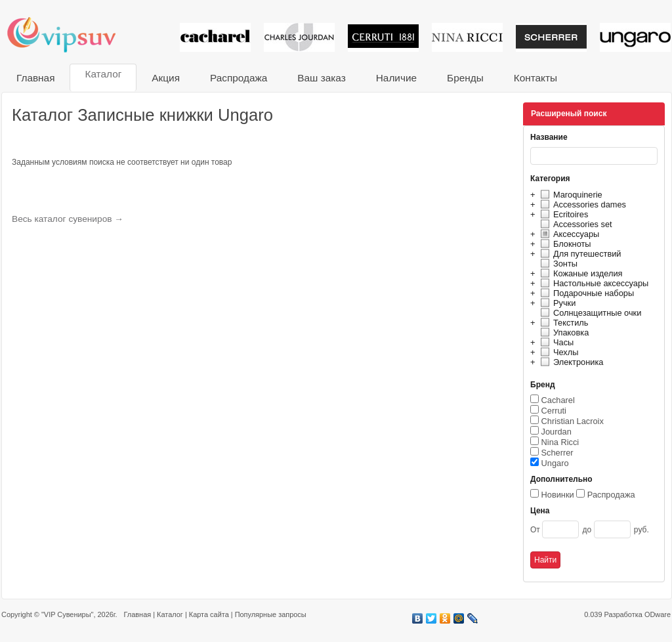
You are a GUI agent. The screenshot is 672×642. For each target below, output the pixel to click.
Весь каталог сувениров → (68, 219)
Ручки (556, 303)
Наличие (396, 78)
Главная (35, 78)
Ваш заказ (321, 78)
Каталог (103, 74)
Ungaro (555, 463)
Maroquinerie (570, 195)
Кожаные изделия (579, 273)
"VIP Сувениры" (67, 614)
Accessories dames (581, 204)
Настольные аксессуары (593, 283)
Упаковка (563, 332)
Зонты (557, 264)
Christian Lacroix (573, 421)
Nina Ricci (560, 442)
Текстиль (563, 323)
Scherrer (557, 453)
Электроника (570, 362)
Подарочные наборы (585, 293)
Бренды (465, 78)
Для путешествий (579, 254)
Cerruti (554, 411)
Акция (166, 78)
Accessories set (575, 224)
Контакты (535, 78)
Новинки (558, 495)
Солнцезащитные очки (589, 313)
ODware (658, 614)
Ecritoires (562, 214)
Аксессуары (568, 234)
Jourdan (556, 432)
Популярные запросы (271, 614)
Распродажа (239, 78)
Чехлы (557, 352)
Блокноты (564, 244)
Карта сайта (209, 614)
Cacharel (558, 400)
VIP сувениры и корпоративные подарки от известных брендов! (70, 34)
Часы (555, 342)
